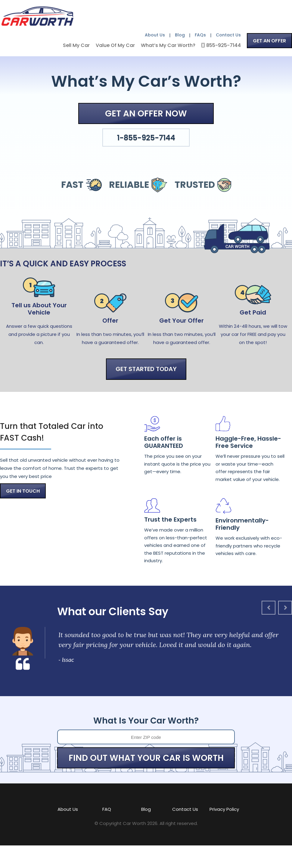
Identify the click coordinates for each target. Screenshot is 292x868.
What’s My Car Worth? (168, 45)
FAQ (107, 809)
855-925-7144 (224, 45)
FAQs (200, 35)
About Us (155, 35)
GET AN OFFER (269, 41)
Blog (180, 35)
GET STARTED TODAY (146, 369)
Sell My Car (76, 45)
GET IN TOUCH (23, 491)
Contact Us (228, 35)
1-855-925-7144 (146, 138)
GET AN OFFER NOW (146, 114)
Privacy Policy (224, 809)
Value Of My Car (115, 45)
